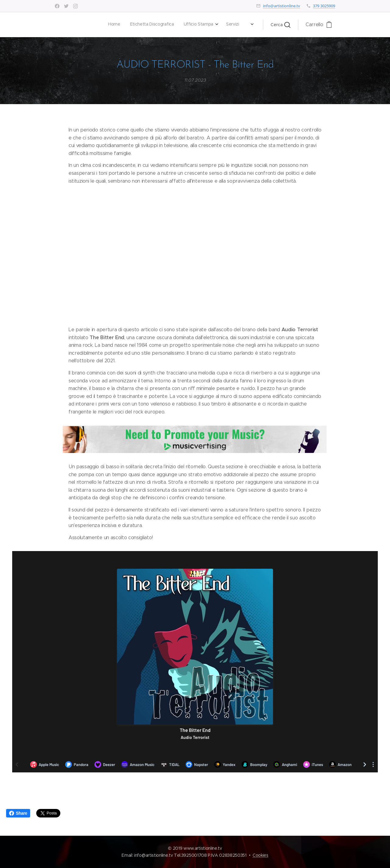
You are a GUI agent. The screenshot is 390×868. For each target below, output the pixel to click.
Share (18, 813)
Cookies (261, 855)
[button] (280, 25)
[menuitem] (163, 25)
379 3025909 (324, 6)
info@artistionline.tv (282, 6)
